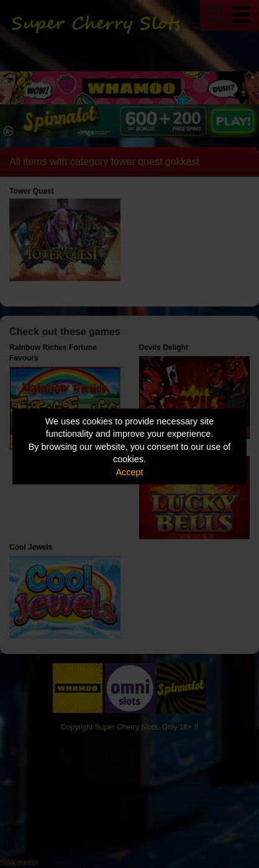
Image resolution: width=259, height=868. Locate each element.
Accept (130, 472)
